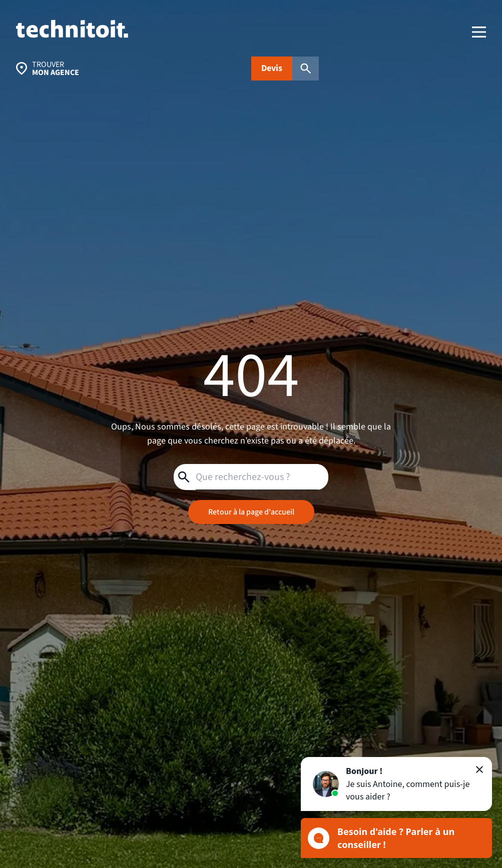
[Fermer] (479, 769)
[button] (396, 784)
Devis (272, 68)
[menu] (479, 32)
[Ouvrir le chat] (396, 838)
